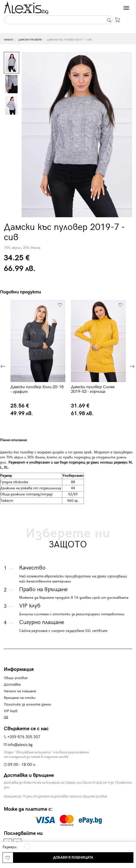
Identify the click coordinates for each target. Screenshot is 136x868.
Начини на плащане (20, 691)
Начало (9, 40)
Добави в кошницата (73, 857)
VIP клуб (11, 711)
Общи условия (16, 678)
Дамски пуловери (30, 40)
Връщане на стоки (20, 698)
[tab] (34, 440)
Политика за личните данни (28, 704)
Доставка (12, 684)
